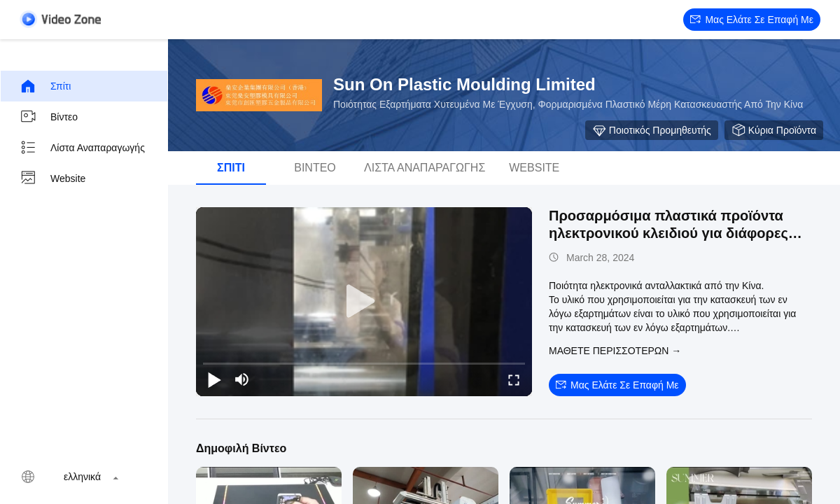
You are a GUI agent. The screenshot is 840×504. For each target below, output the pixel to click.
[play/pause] (214, 379)
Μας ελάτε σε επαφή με (752, 20)
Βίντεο (49, 117)
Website (52, 178)
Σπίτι (45, 86)
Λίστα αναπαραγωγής (82, 148)
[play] (364, 302)
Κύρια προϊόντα (774, 130)
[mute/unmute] (242, 379)
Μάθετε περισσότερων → (615, 351)
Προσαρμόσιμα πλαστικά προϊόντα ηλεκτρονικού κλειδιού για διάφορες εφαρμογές (668, 233)
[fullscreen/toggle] (514, 379)
